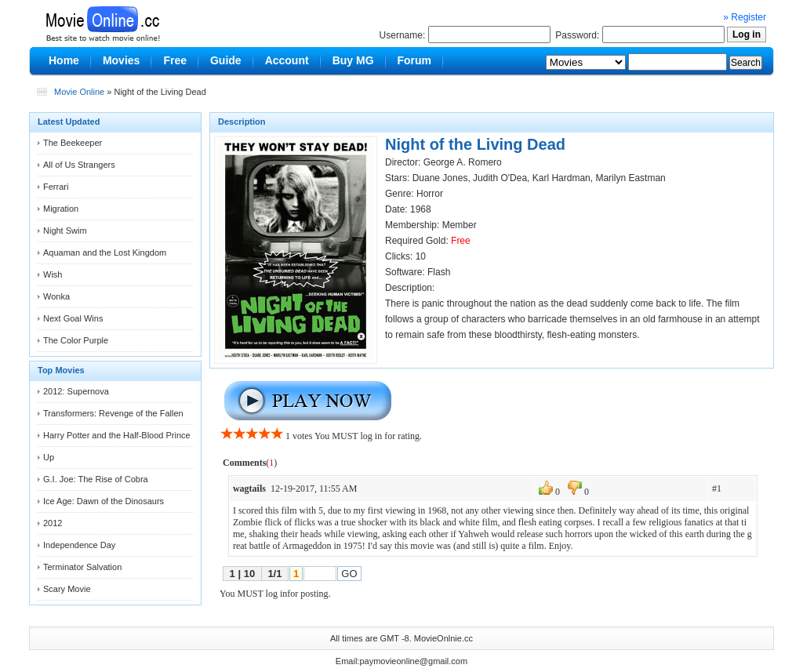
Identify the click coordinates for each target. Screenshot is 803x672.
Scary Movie (67, 589)
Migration (61, 209)
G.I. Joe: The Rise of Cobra (96, 479)
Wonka (56, 296)
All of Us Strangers (79, 165)
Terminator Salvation (82, 567)
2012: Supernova (76, 391)
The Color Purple (76, 340)
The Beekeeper (73, 143)
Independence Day (79, 545)
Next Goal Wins (73, 318)
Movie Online (79, 92)
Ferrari (56, 187)
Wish (53, 274)
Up (49, 457)
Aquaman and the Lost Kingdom (105, 252)
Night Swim (65, 231)
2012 (53, 523)
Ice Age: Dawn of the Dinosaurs (104, 501)
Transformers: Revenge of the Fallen (113, 413)
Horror (430, 194)
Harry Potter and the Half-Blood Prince (117, 435)
